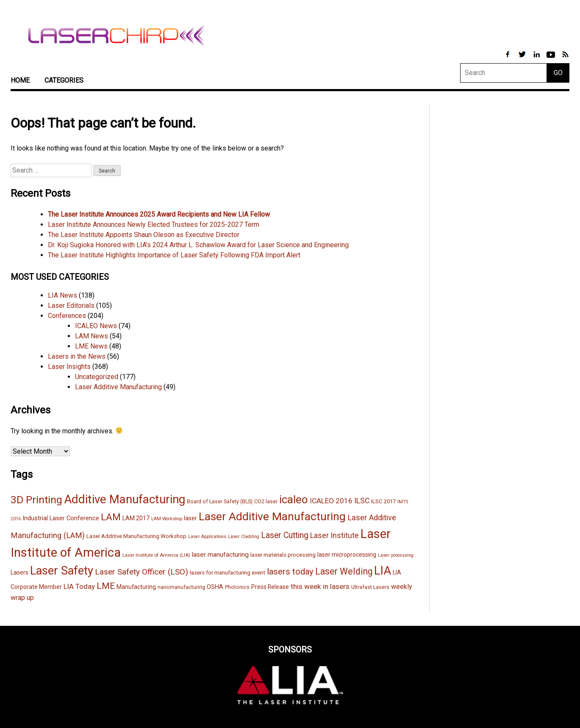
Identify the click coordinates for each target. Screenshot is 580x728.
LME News (91, 346)
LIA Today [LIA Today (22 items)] (79, 586)
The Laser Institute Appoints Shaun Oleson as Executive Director (144, 235)
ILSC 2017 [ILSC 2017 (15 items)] (383, 501)
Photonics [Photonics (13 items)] (237, 587)
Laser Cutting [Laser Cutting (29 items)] (285, 535)
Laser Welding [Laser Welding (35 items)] (344, 571)
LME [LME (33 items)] (106, 586)
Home (20, 80)
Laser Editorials (71, 305)
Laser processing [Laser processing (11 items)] (396, 555)
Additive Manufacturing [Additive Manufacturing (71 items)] (125, 499)
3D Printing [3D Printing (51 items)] (36, 500)
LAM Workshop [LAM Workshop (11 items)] (167, 519)
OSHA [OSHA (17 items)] (215, 587)
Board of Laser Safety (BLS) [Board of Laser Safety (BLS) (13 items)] (220, 502)
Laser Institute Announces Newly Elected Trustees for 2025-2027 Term (154, 225)
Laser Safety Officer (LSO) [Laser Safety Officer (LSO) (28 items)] (142, 572)
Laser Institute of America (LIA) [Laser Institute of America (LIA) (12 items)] (156, 555)
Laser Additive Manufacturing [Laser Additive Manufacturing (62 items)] (272, 516)
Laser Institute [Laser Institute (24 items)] (334, 536)
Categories (64, 80)
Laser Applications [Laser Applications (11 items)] (207, 537)
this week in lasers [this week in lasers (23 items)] (320, 586)
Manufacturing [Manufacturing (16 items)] (136, 587)
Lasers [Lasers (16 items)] (19, 572)
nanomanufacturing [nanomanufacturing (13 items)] (181, 587)
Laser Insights (69, 367)
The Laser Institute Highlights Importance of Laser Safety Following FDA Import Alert (174, 255)
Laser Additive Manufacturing (118, 387)
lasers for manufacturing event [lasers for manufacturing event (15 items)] (228, 573)
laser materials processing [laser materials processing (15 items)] (283, 555)
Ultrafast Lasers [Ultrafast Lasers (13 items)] (370, 587)
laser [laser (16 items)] (190, 518)
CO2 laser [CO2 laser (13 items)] (266, 502)
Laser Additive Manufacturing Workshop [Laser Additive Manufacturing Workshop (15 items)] (136, 536)
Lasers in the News (77, 356)
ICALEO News (96, 326)
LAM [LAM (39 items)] (111, 517)
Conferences (67, 316)
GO (558, 73)
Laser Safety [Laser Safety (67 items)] (62, 571)
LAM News (92, 336)
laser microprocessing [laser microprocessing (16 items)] (347, 555)
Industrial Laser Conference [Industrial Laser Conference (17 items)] (61, 518)
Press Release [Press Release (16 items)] (270, 587)
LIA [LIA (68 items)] (383, 571)
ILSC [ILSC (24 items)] (362, 501)
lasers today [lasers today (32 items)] (290, 572)
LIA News (62, 295)
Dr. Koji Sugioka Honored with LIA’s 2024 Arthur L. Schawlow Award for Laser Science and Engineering (198, 245)
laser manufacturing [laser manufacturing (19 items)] (220, 555)
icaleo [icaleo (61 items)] (294, 499)
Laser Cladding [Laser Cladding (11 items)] (244, 537)
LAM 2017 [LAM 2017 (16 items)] (136, 518)
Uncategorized (97, 377)
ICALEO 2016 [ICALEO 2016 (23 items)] (331, 501)
